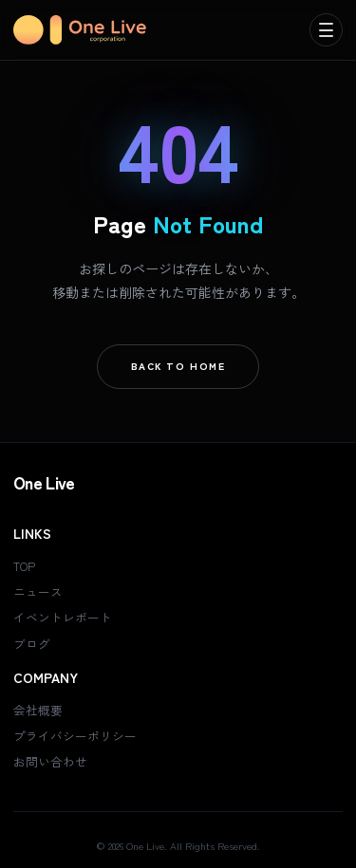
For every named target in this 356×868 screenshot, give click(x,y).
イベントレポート (63, 617)
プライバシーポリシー (75, 736)
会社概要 (38, 710)
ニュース (38, 591)
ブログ (32, 644)
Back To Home (178, 366)
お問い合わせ (50, 761)
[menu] (326, 30)
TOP (24, 566)
